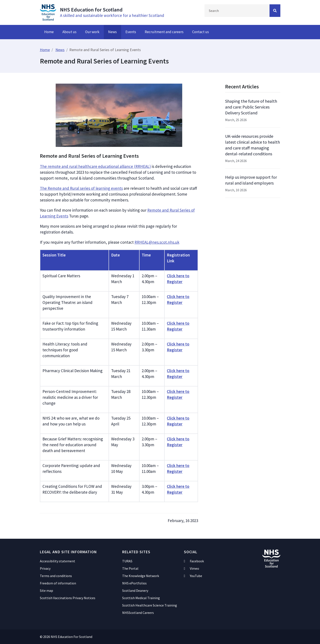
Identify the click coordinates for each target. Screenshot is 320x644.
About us (69, 32)
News (112, 32)
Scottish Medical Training (141, 598)
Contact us (201, 32)
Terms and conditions (56, 576)
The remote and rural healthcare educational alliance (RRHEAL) (95, 166)
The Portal (130, 568)
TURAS (127, 561)
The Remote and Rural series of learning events (81, 188)
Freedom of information (58, 583)
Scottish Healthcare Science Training (150, 605)
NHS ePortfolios (134, 583)
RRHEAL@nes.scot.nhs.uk (157, 242)
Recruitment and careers (164, 32)
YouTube (193, 576)
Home (49, 32)
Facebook (194, 561)
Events (131, 32)
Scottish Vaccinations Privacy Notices (68, 598)
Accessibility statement (58, 561)
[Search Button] (275, 11)
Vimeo (192, 568)
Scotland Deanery (135, 590)
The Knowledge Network (141, 576)
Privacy (45, 568)
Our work (92, 32)
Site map (46, 590)
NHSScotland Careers (138, 613)
